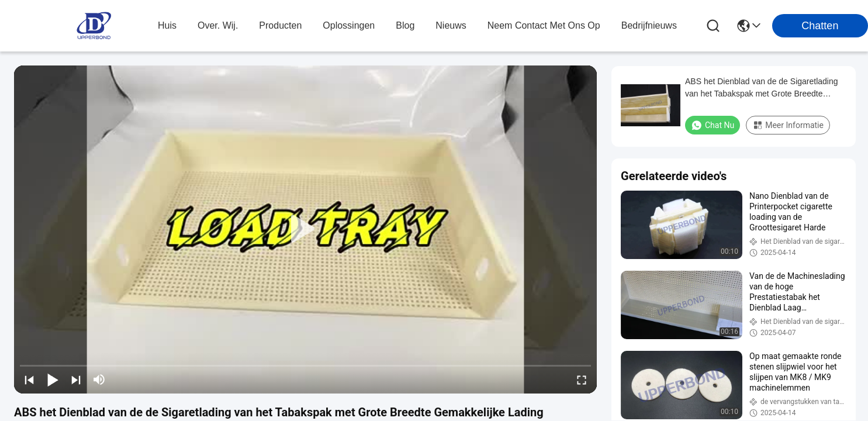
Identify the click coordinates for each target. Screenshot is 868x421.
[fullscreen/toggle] (582, 379)
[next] (76, 379)
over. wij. (218, 25)
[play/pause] (53, 379)
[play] (306, 229)
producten (280, 25)
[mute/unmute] (99, 379)
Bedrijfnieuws (649, 25)
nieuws (451, 25)
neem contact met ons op (544, 25)
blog (405, 25)
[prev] (29, 379)
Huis (167, 25)
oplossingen (349, 25)
